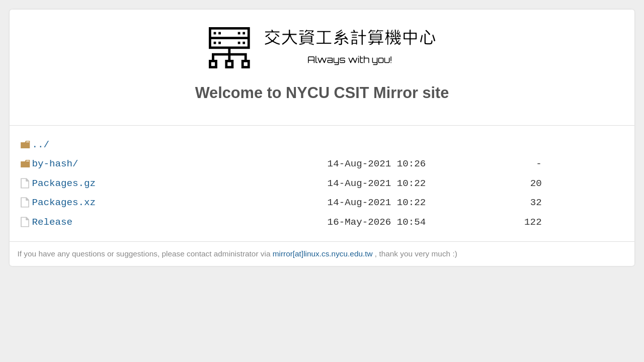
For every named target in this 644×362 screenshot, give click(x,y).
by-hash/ (55, 164)
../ (41, 145)
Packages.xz (64, 202)
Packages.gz (64, 183)
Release (52, 222)
